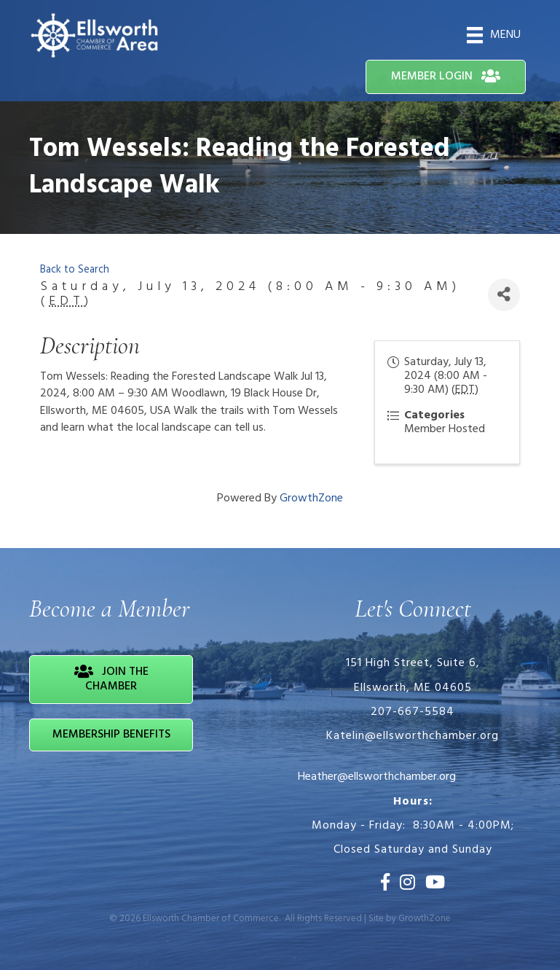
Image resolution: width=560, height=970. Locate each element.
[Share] (504, 295)
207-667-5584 (413, 712)
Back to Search (75, 270)
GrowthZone (311, 498)
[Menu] (494, 35)
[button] (446, 77)
